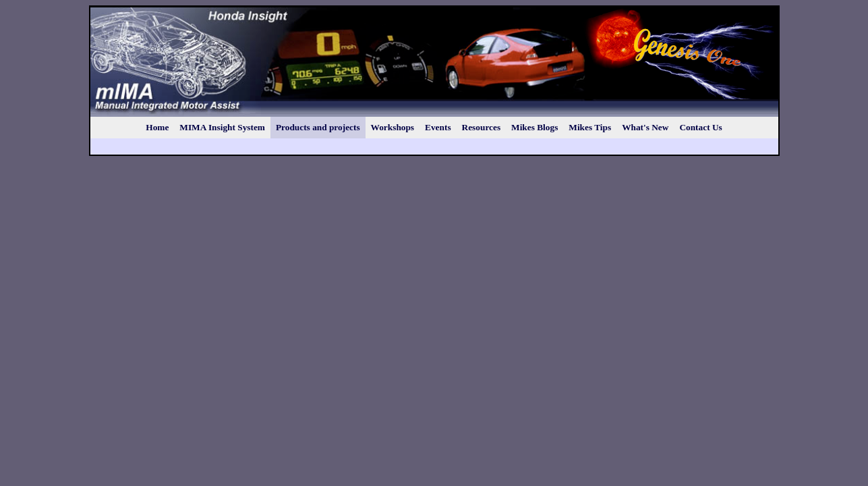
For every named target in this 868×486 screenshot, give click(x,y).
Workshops (393, 127)
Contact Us (700, 127)
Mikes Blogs (534, 127)
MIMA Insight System (222, 127)
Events (438, 127)
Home (157, 127)
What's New (645, 127)
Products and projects (318, 127)
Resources (482, 127)
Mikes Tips (590, 127)
